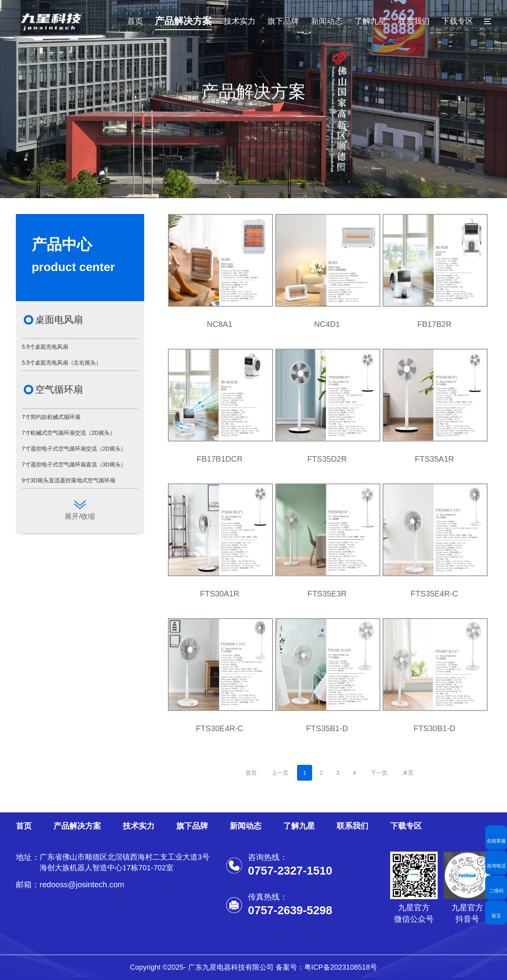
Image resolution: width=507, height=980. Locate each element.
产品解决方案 (183, 21)
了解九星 (370, 21)
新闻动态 (327, 21)
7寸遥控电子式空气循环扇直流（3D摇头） (74, 464)
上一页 (280, 773)
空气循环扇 (59, 389)
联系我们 (414, 21)
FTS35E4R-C (435, 594)
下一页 (379, 773)
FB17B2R (434, 324)
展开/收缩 (80, 511)
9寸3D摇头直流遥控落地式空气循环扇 (69, 480)
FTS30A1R (220, 594)
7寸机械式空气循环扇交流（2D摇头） (69, 433)
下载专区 (457, 21)
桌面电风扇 (59, 320)
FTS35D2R (327, 459)
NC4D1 (327, 324)
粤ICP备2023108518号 (341, 967)
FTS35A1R (434, 459)
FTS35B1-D (327, 728)
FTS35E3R (327, 594)
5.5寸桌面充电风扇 (45, 347)
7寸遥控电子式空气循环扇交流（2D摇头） (74, 449)
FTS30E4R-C (220, 728)
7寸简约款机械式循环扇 (51, 417)
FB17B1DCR (220, 459)
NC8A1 (219, 324)
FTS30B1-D (435, 728)
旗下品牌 (283, 21)
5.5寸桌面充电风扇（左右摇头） (62, 363)
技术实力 (240, 21)
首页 (135, 21)
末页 (408, 773)
